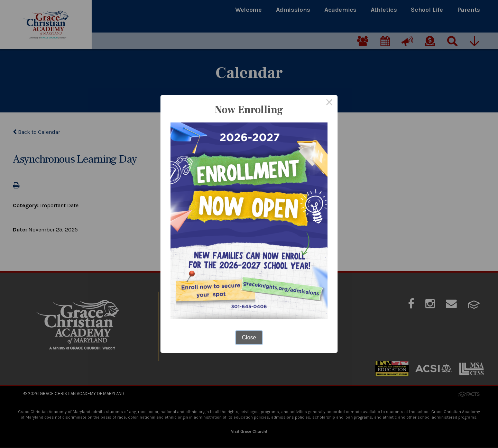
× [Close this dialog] (329, 103)
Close (249, 337)
